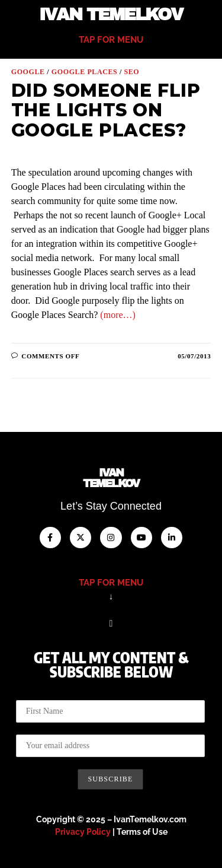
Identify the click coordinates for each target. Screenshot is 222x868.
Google (28, 72)
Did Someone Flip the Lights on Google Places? (106, 110)
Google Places (85, 72)
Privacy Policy (83, 832)
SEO (131, 72)
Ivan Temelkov (111, 15)
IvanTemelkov (111, 478)
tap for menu (111, 40)
